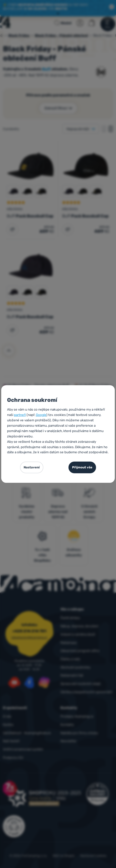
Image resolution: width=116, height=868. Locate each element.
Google (41, 415)
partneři (20, 415)
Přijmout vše (82, 467)
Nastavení (32, 467)
